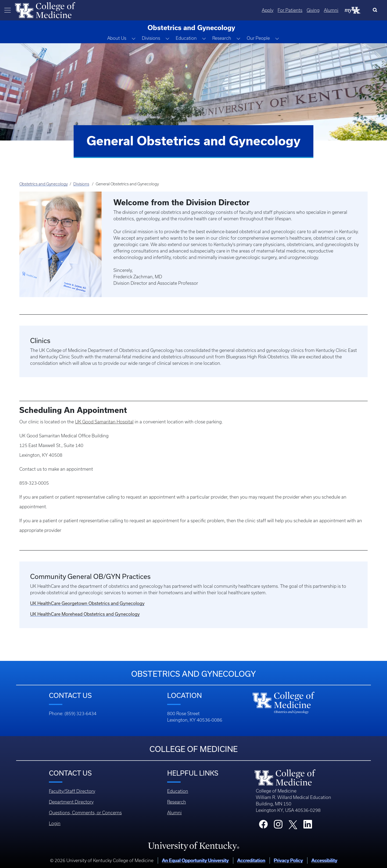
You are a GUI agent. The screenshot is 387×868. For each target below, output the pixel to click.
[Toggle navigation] (8, 10)
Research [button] (222, 38)
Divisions (81, 184)
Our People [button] (258, 38)
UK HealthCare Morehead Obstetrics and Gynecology (85, 614)
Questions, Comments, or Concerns (85, 813)
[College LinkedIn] (308, 826)
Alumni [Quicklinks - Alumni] (331, 10)
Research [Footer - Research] (177, 802)
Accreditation (251, 860)
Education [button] (186, 38)
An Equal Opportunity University (195, 860)
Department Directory (71, 802)
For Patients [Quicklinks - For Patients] (290, 10)
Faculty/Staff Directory (72, 791)
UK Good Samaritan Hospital (104, 422)
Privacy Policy (288, 860)
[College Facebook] (263, 826)
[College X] (293, 824)
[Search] (376, 10)
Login (55, 823)
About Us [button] (117, 38)
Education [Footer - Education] (178, 791)
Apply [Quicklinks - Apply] (268, 10)
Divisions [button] (151, 38)
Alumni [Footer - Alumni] (174, 813)
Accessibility (324, 860)
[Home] (45, 10)
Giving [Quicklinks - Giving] (313, 10)
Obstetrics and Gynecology (44, 184)
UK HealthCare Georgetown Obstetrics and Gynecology (87, 603)
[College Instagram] (278, 826)
